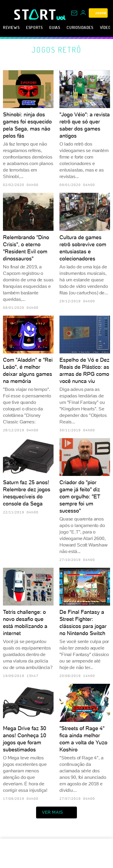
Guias (55, 27)
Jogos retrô (57, 50)
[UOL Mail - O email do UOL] (74, 13)
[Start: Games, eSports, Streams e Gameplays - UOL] (35, 14)
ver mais (56, 812)
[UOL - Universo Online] (61, 18)
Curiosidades (80, 27)
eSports (34, 27)
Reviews (11, 27)
